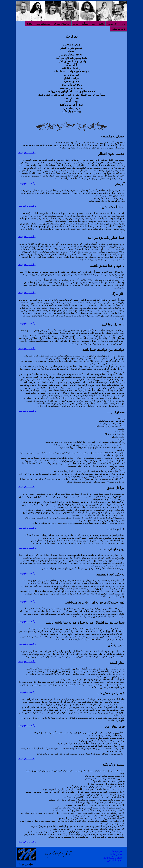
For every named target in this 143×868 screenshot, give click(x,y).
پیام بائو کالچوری (113, 857)
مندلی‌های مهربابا (62, 24)
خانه (124, 24)
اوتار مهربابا (113, 24)
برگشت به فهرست (27, 153)
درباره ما (117, 851)
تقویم (76, 24)
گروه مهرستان (119, 29)
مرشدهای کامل (43, 24)
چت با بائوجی (114, 861)
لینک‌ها (29, 24)
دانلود (101, 24)
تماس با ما (116, 854)
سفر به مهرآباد (89, 24)
